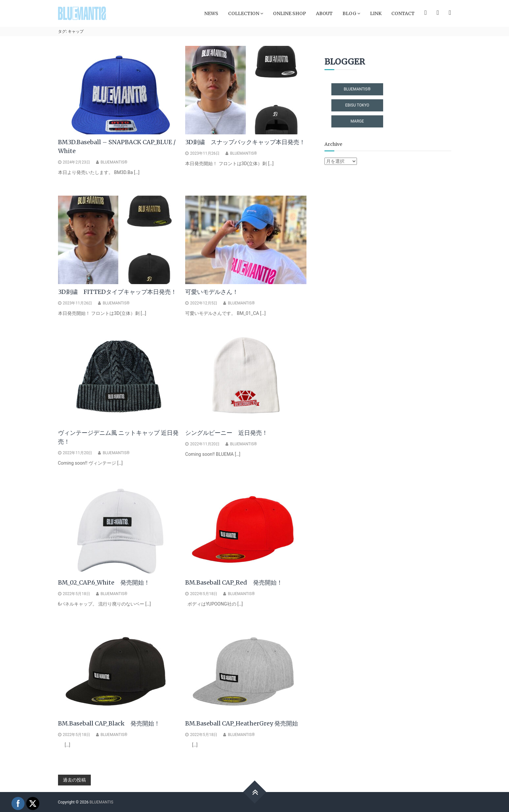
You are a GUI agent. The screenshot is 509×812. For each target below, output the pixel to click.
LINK (376, 13)
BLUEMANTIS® (114, 162)
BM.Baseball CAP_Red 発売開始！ (234, 582)
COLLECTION (244, 13)
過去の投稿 (74, 780)
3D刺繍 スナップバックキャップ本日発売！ (245, 142)
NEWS (211, 13)
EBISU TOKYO (357, 105)
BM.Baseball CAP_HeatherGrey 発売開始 (242, 723)
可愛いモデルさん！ (212, 292)
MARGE (357, 121)
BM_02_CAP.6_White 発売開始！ (104, 582)
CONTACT (403, 13)
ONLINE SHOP (290, 13)
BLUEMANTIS (101, 802)
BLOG (349, 13)
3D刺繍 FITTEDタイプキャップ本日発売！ (117, 292)
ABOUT (324, 13)
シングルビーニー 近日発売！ (226, 433)
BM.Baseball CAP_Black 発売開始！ (109, 723)
